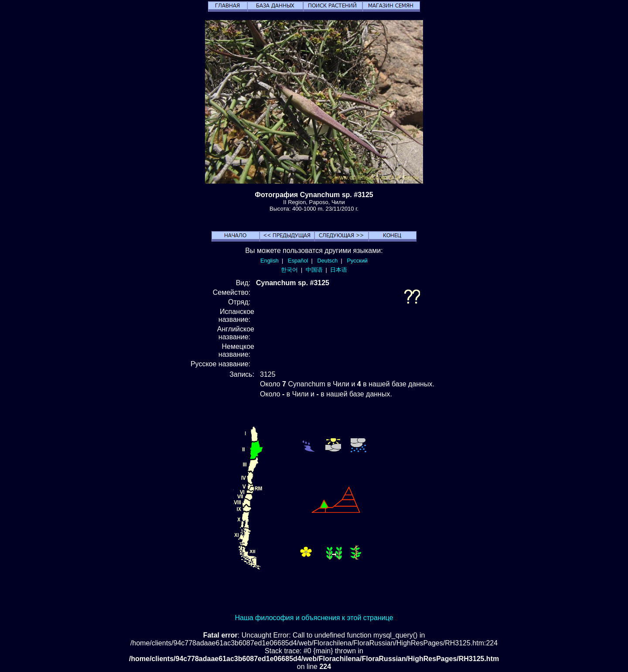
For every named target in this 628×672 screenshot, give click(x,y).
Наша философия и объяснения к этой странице (314, 618)
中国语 (314, 270)
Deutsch (327, 261)
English (270, 261)
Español (298, 261)
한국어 (289, 270)
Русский (357, 261)
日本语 (339, 270)
